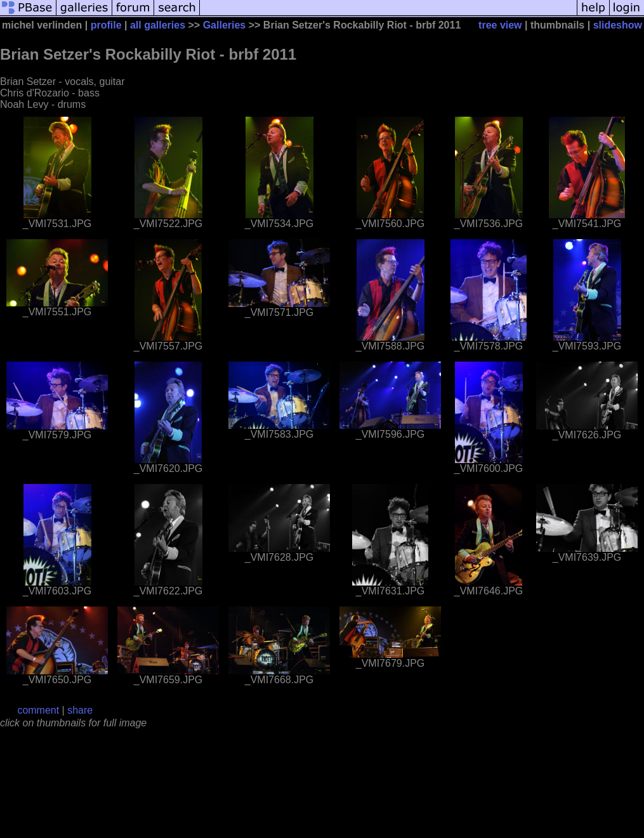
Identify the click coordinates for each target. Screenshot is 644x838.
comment (38, 710)
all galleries (158, 25)
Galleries (225, 25)
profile (106, 25)
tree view (500, 25)
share (80, 710)
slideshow (618, 25)
